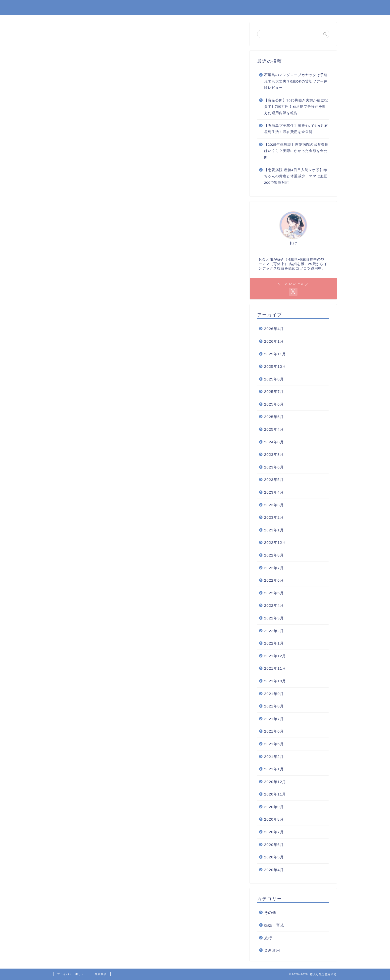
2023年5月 (274, 480)
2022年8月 (274, 555)
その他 (270, 912)
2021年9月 (274, 694)
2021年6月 (274, 731)
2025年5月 (274, 417)
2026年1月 (274, 341)
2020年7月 (274, 832)
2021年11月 (275, 668)
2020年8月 (274, 819)
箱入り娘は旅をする (79, 7)
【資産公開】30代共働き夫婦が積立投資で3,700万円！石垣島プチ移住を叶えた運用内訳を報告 (296, 107)
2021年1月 (274, 769)
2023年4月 (274, 492)
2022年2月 (274, 631)
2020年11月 (275, 794)
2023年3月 (274, 505)
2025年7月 (274, 392)
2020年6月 (274, 845)
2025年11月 (275, 354)
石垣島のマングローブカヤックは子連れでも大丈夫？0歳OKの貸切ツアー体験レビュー (296, 81)
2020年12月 (275, 782)
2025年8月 (274, 379)
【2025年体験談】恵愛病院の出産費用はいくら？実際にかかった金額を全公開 (296, 151)
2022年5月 (274, 593)
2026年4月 (274, 329)
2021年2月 (274, 757)
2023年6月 (274, 467)
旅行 (268, 938)
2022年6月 (274, 580)
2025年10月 (275, 366)
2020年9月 (274, 807)
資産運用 (272, 950)
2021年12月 (275, 656)
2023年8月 (274, 454)
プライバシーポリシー (72, 974)
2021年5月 (274, 744)
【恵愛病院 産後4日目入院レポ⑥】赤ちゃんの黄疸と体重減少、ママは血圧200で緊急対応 (296, 176)
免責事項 (101, 974)
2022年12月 (275, 542)
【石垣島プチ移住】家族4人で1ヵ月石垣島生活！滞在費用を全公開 (296, 129)
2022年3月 (274, 618)
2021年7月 (274, 719)
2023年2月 (274, 517)
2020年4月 (274, 870)
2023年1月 (274, 530)
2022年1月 (274, 643)
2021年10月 (275, 681)
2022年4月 (274, 605)
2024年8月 (274, 442)
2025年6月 (274, 404)
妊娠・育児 (274, 925)
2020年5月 (274, 857)
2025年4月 (274, 429)
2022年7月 (274, 568)
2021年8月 (274, 706)
